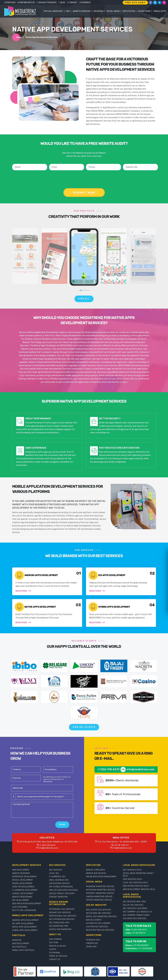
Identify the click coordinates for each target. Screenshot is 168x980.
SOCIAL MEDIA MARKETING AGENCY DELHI (138, 875)
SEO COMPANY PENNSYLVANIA (136, 915)
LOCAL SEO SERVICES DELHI (135, 883)
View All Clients (84, 727)
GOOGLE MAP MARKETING (60, 929)
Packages (98, 11)
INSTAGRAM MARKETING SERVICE (101, 890)
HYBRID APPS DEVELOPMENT (25, 930)
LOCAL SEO (54, 873)
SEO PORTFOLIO (19, 947)
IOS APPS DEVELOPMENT (23, 924)
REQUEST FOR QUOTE (47, 3)
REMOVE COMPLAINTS (96, 870)
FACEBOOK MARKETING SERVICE (100, 886)
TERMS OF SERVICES (58, 956)
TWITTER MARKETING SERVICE (99, 900)
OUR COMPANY (56, 939)
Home (19, 37)
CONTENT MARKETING (58, 897)
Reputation (129, 11)
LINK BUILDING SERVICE (59, 883)
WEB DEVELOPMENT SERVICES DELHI (139, 889)
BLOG (62, 3)
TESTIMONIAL (55, 953)
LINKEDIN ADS (92, 943)
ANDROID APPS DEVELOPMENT (25, 920)
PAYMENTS (85, 3)
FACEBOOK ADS (93, 940)
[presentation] (85, 177)
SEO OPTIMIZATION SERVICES (62, 919)
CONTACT (72, 3)
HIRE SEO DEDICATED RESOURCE (64, 890)
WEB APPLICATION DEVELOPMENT (27, 904)
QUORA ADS (91, 947)
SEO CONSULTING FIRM (59, 923)
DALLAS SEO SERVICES (133, 905)
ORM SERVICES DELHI (132, 879)
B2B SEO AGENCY (94, 920)
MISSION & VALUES (57, 946)
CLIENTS (53, 949)
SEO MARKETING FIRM (59, 926)
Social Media (113, 11)
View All (84, 299)
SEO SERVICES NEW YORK (134, 902)
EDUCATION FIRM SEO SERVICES (100, 930)
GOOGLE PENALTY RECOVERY (62, 893)
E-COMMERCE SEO (57, 877)
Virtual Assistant (53, 11)
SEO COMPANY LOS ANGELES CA (137, 912)
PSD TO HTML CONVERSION (24, 910)
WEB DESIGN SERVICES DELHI (136, 886)
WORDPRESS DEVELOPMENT (24, 877)
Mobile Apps (160, 11)
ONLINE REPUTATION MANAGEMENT (101, 877)
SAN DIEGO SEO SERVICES (135, 918)
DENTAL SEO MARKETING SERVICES (101, 917)
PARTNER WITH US (26, 3)
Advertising (144, 11)
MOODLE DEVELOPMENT (23, 880)
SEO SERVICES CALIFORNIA (135, 908)
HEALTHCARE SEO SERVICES (99, 913)
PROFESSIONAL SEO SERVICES (63, 916)
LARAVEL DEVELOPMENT (23, 893)
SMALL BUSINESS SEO (59, 880)
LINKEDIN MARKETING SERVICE (99, 897)
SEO (68, 11)
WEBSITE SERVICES (82, 11)
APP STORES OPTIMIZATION (61, 887)
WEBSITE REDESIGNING (22, 897)
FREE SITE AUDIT (135, 3)
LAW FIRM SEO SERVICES (97, 927)
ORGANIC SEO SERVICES (60, 913)
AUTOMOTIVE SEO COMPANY (98, 923)
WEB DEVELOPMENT (21, 870)
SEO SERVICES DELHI (132, 870)
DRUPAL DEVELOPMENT (22, 883)
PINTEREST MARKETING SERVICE (100, 893)
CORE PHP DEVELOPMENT (23, 887)
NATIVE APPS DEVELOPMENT (25, 927)
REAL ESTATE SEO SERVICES (99, 910)
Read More (23, 591)
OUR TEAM (54, 943)
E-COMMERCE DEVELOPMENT (25, 890)
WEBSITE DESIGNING (21, 873)
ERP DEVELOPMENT (21, 900)
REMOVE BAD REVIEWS (96, 873)
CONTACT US (55, 959)
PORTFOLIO (10, 3)
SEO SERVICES (56, 870)
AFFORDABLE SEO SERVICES (62, 909)
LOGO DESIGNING (20, 907)
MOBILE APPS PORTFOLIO (23, 950)
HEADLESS (17, 940)
